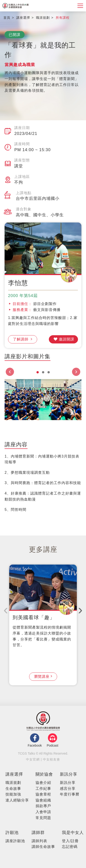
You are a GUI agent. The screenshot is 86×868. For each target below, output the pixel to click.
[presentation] (10, 372)
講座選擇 (14, 774)
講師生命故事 (43, 847)
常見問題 (43, 818)
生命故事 (13, 789)
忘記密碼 (70, 847)
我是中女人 (73, 833)
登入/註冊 (70, 841)
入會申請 (43, 812)
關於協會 (44, 774)
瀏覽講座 (42, 676)
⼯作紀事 (43, 789)
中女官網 (33, 759)
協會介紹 (43, 783)
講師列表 (39, 841)
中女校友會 (51, 759)
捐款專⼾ (43, 806)
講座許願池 (15, 841)
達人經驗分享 (17, 800)
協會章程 (43, 794)
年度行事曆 (70, 794)
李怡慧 (18, 283)
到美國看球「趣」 (34, 618)
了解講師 (21, 339)
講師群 (38, 833)
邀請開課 (67, 339)
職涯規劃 (13, 783)
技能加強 (13, 794)
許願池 (12, 833)
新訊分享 (69, 774)
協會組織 (43, 800)
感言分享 (68, 789)
